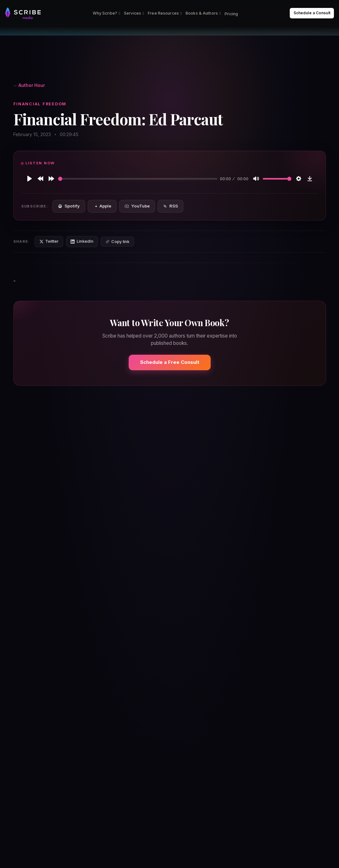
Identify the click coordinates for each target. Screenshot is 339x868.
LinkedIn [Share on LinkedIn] (82, 241)
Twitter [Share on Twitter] (49, 241)
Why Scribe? (107, 13)
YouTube (137, 206)
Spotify (69, 206)
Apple (102, 206)
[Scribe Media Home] (23, 13)
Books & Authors (203, 13)
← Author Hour (29, 85)
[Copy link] (117, 242)
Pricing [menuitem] (231, 14)
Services (134, 13)
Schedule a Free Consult (170, 362)
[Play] (30, 179)
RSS (170, 206)
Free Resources (165, 13)
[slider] (138, 179)
